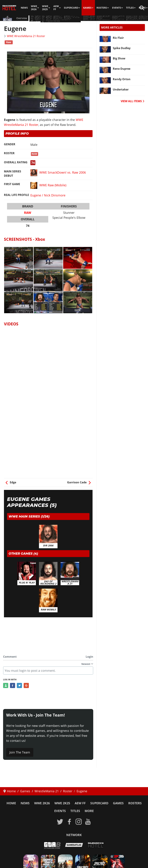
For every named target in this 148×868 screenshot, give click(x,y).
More (89, 811)
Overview (22, 18)
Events (117, 8)
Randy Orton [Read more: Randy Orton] (122, 79)
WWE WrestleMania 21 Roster (26, 36)
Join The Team (20, 752)
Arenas (73, 18)
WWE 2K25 (45, 8)
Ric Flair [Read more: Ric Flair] (118, 38)
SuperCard (71, 8)
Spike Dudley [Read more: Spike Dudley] (122, 48)
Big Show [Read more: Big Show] (119, 58)
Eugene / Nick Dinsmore (48, 195)
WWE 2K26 (34, 8)
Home (11, 803)
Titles (130, 8)
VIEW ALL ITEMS (132, 101)
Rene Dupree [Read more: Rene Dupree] (122, 69)
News (24, 8)
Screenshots (59, 18)
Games (87, 8)
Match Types (88, 18)
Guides (45, 18)
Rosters (102, 8)
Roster (34, 18)
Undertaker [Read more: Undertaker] (121, 89)
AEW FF (56, 8)
